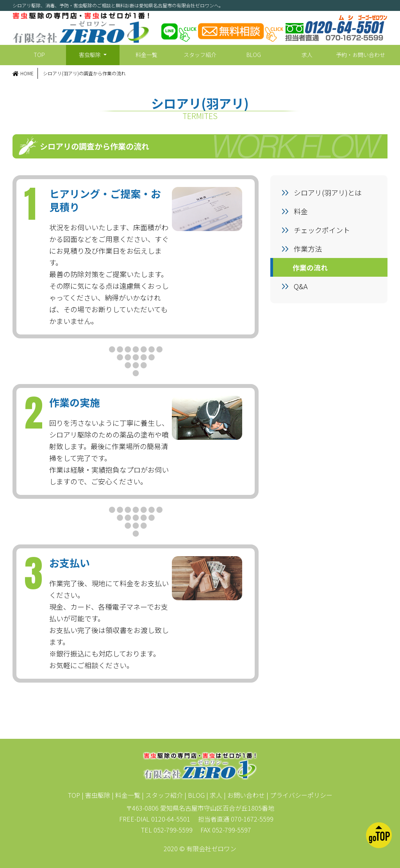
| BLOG (195, 795)
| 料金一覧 (126, 795)
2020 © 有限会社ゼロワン (200, 848)
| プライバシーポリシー (299, 795)
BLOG (254, 55)
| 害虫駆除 (96, 795)
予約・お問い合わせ (361, 55)
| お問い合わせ (244, 795)
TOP (39, 55)
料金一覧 (146, 55)
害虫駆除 (90, 55)
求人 (307, 55)
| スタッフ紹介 (162, 795)
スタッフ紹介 (200, 55)
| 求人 (214, 795)
